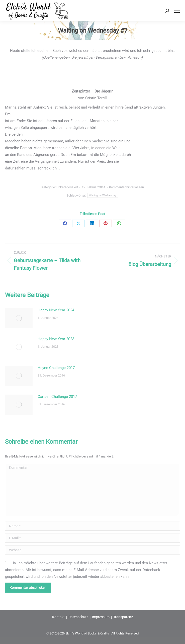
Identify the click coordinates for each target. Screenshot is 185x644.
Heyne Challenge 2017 (56, 368)
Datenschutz (78, 617)
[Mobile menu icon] (177, 11)
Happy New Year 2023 (56, 339)
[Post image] (19, 318)
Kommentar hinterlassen (126, 187)
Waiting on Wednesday (103, 195)
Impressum (101, 617)
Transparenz (123, 617)
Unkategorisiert (67, 187)
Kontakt (58, 617)
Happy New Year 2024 (56, 310)
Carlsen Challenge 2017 (57, 397)
